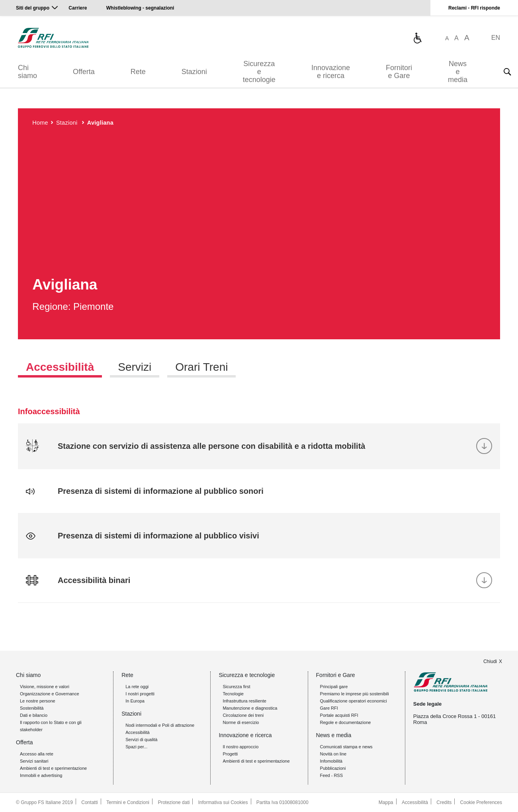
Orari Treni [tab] (201, 367)
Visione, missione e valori (45, 687)
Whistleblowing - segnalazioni (140, 8)
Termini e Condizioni (128, 802)
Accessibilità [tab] (60, 367)
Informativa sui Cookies (223, 802)
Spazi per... (136, 747)
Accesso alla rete (37, 754)
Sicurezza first (236, 687)
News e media (458, 72)
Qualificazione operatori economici (354, 701)
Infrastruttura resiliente (244, 701)
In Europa (135, 701)
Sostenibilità (32, 708)
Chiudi (490, 661)
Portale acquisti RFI (339, 715)
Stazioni (194, 72)
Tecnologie (233, 694)
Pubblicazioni (333, 768)
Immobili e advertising (41, 775)
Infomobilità (331, 761)
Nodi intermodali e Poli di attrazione (160, 725)
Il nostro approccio (240, 747)
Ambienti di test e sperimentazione (53, 768)
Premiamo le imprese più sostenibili (355, 694)
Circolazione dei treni (243, 715)
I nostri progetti (140, 694)
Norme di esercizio (241, 722)
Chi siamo (27, 72)
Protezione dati (174, 802)
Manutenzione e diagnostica (250, 708)
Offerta (84, 72)
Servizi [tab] (135, 367)
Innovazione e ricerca (331, 72)
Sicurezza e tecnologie (259, 72)
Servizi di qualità (141, 740)
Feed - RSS (331, 775)
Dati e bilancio (34, 715)
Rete (138, 72)
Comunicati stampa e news (346, 747)
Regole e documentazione (346, 722)
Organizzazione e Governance (50, 694)
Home (40, 123)
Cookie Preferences (481, 802)
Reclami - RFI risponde (474, 8)
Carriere (78, 8)
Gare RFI (329, 708)
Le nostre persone (38, 701)
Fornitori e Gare (399, 72)
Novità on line (333, 754)
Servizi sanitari (34, 761)
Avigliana (100, 123)
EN (496, 38)
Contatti (89, 802)
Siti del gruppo (33, 8)
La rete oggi (137, 687)
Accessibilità (138, 732)
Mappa (386, 802)
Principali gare (334, 687)
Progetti (230, 754)
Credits (444, 802)
